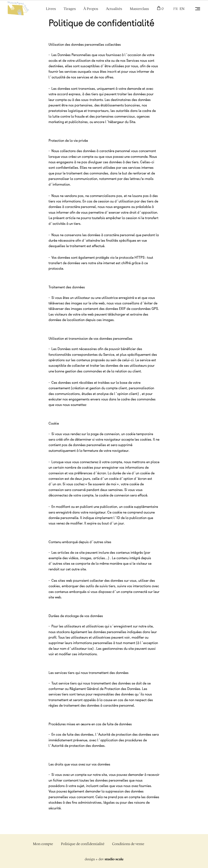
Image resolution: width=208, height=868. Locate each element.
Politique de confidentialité (83, 844)
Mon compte (43, 844)
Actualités (114, 9)
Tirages (70, 9)
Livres (51, 9)
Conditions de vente (128, 844)
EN (182, 9)
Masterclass (139, 9)
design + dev (104, 859)
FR (175, 9)
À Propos (91, 9)
